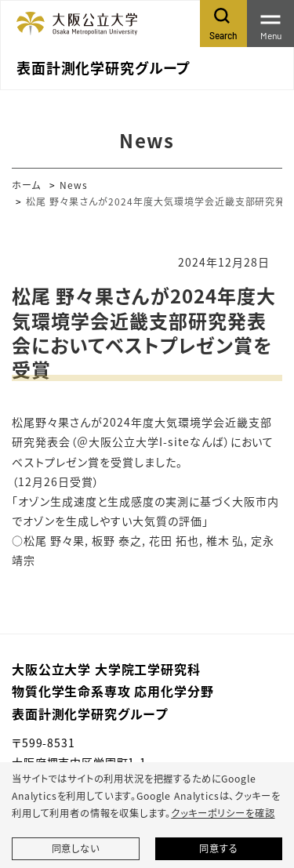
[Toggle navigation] (270, 24)
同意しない (76, 848)
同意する (218, 848)
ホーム (26, 185)
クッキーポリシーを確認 (223, 813)
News (74, 185)
